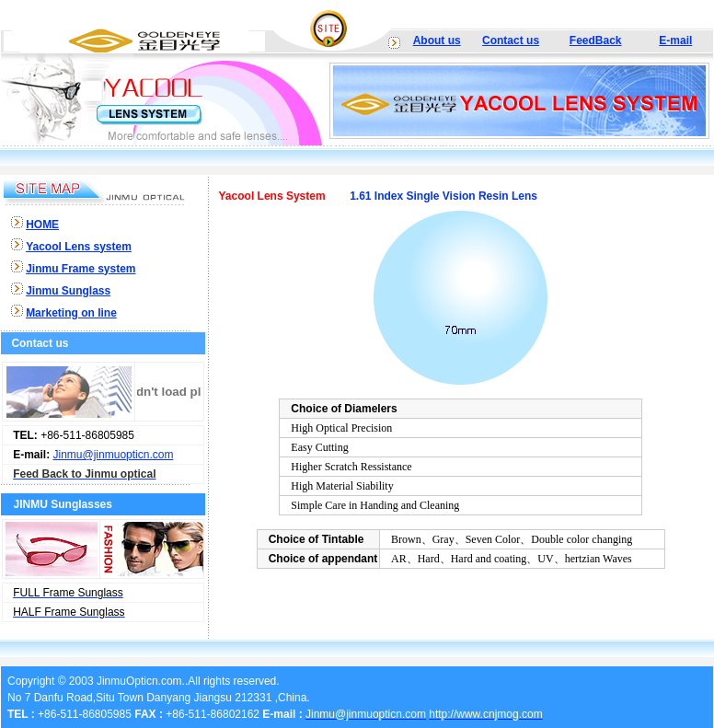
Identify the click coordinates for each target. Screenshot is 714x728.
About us (437, 40)
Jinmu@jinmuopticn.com (114, 455)
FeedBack (596, 40)
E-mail (675, 40)
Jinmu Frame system (81, 269)
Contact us (511, 40)
